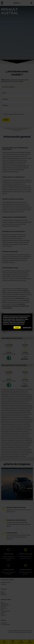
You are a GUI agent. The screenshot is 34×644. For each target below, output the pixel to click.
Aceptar (17, 327)
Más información (20, 324)
